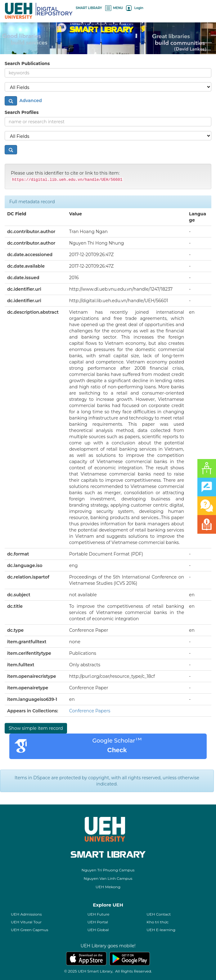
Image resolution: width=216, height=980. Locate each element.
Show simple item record (36, 728)
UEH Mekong (108, 887)
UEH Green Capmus (29, 930)
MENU (114, 8)
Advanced (30, 100)
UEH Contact (159, 914)
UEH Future (99, 914)
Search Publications (27, 63)
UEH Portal (98, 922)
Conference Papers (90, 711)
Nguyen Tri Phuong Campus (108, 870)
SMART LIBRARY (89, 8)
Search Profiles (22, 112)
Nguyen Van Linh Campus (108, 878)
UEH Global (98, 930)
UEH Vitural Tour (26, 922)
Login (135, 8)
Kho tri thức (157, 922)
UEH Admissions (26, 914)
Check (117, 750)
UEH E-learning (161, 930)
